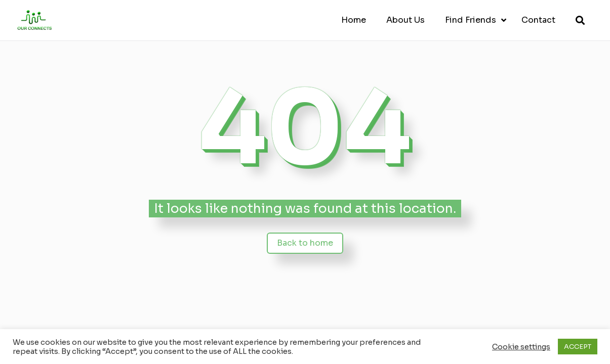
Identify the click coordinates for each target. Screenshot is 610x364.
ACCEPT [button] (578, 347)
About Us (405, 20)
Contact (538, 20)
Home (354, 20)
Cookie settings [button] (521, 347)
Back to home (305, 243)
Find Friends (471, 20)
